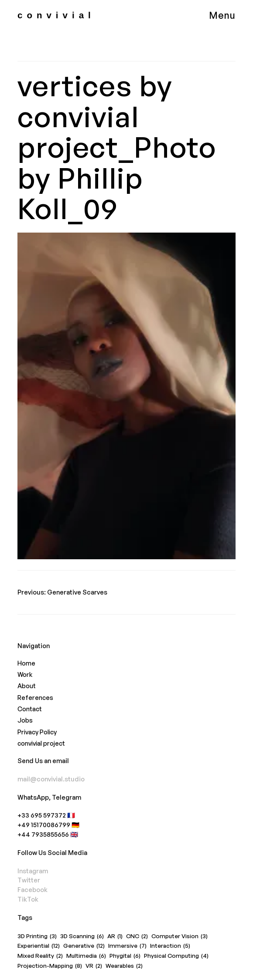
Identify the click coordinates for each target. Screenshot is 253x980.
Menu (222, 15)
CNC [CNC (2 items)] (137, 936)
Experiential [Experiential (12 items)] (39, 946)
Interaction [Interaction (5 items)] (170, 946)
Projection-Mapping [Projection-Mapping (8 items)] (50, 966)
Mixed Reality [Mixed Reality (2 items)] (40, 956)
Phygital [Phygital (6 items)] (125, 956)
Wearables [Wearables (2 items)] (124, 966)
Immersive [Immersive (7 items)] (127, 946)
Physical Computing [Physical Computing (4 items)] (176, 956)
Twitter (29, 880)
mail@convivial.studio (51, 779)
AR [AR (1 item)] (115, 936)
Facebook (32, 889)
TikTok (28, 899)
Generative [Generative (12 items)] (84, 946)
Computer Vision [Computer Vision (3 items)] (179, 936)
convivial (56, 15)
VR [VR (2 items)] (94, 966)
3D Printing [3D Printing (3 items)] (37, 936)
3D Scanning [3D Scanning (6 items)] (82, 936)
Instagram (33, 871)
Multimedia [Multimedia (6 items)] (86, 956)
